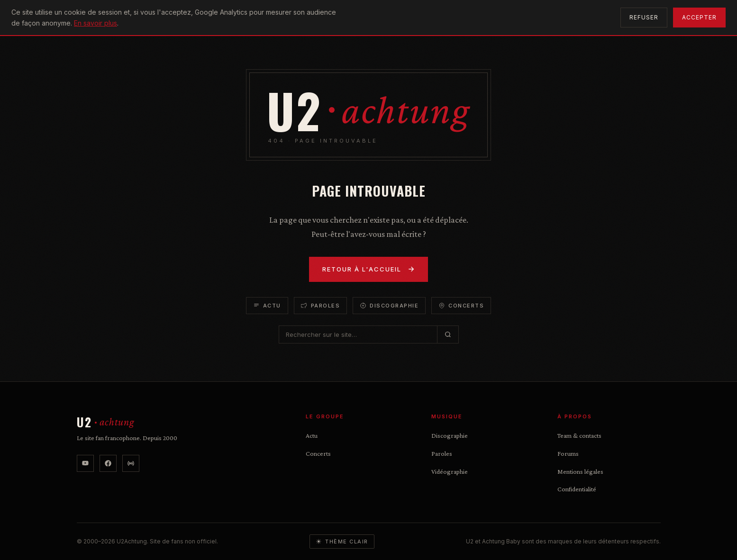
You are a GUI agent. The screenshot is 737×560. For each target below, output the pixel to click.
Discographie (389, 306)
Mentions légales (580, 471)
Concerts (461, 306)
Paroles (321, 306)
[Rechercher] (448, 334)
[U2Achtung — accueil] (106, 422)
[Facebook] (108, 463)
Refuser (644, 17)
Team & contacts (579, 435)
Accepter (699, 17)
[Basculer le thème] (342, 542)
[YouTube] (85, 463)
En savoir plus (96, 23)
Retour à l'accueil (368, 269)
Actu (267, 306)
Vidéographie (450, 471)
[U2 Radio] (131, 463)
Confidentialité (577, 489)
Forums (568, 453)
